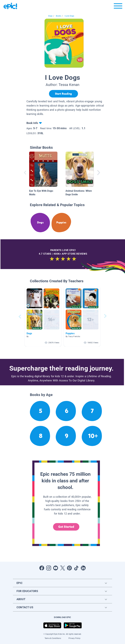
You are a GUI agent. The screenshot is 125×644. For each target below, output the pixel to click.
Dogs (50, 16)
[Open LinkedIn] (83, 568)
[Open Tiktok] (76, 568)
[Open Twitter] (62, 568)
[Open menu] (118, 7)
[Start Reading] (63, 94)
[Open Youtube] (56, 568)
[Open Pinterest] (69, 568)
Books (58, 16)
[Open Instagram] (49, 568)
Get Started (66, 527)
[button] (43, 317)
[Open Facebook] (42, 568)
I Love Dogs (69, 16)
